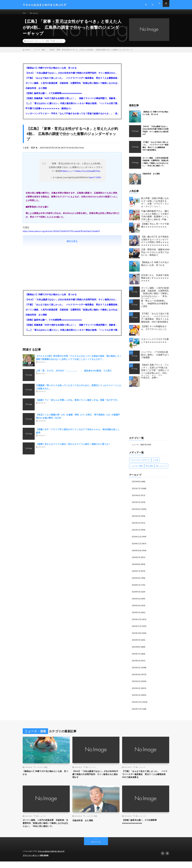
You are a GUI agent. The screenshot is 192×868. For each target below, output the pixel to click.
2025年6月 (136, 498)
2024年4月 (136, 593)
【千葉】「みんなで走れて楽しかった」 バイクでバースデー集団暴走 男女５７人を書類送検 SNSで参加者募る (72, 81)
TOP (25, 13)
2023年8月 (136, 648)
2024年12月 (137, 539)
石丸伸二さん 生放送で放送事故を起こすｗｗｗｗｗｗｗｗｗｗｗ (155, 281)
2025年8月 (136, 485)
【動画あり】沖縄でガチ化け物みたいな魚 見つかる (51, 71)
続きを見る (72, 244)
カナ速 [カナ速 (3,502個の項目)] (156, 463)
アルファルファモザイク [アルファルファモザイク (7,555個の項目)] (140, 463)
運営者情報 (46, 862)
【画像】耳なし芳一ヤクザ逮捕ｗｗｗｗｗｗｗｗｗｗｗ (155, 228)
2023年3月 (136, 682)
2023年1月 (136, 696)
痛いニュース (58, 44)
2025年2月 (136, 525)
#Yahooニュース (68, 174)
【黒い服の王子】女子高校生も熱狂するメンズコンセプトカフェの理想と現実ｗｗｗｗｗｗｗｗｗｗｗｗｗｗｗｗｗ (155, 244)
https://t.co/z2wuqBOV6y (88, 174)
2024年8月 (136, 566)
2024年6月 (136, 580)
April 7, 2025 (95, 180)
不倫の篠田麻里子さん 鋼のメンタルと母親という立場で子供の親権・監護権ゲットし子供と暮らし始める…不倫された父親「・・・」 (155, 219)
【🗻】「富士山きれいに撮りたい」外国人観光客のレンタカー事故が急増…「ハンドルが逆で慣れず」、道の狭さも (72, 106)
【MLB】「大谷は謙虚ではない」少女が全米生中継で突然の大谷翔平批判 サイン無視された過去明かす (72, 76)
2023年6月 (136, 661)
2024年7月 (136, 573)
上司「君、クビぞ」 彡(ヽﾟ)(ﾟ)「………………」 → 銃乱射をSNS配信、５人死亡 (74, 374)
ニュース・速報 (43, 44)
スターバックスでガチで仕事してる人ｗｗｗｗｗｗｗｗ (155, 344)
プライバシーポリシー (32, 862)
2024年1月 (136, 614)
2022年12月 (137, 702)
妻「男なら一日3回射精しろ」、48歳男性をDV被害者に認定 (154, 306)
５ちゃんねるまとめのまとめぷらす (52, 858)
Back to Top (96, 849)
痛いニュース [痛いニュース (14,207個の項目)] (161, 469)
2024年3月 (136, 600)
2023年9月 (136, 641)
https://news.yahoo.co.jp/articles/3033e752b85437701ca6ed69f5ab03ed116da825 (61, 234)
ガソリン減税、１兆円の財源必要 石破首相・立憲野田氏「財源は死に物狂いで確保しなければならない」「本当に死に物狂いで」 (72, 86)
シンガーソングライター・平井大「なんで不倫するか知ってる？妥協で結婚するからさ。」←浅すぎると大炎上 (72, 116)
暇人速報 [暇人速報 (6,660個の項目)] (149, 469)
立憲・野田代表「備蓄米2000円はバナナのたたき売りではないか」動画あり (155, 255)
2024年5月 (136, 587)
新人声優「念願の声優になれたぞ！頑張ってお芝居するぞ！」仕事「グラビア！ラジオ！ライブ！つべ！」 (155, 205)
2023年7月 (136, 655)
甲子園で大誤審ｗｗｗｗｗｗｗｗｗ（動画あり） (49, 111)
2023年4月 (136, 675)
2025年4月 (136, 512)
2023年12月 (137, 621)
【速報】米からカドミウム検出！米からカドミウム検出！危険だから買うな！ (73, 447)
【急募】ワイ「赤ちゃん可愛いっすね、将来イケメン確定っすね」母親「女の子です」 (78, 403)
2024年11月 (137, 546)
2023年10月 (137, 634)
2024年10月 (137, 553)
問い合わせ (35, 13)
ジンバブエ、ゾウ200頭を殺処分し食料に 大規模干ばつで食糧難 (155, 358)
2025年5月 (136, 505)
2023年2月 (136, 689)
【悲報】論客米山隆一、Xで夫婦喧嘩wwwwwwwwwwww (54, 96)
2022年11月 (137, 709)
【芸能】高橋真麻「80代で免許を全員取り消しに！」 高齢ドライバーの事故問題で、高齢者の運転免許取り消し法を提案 (72, 101)
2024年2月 (136, 607)
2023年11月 (137, 627)
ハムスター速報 (42, 767)
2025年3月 (136, 519)
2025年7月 (136, 491)
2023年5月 (136, 668)
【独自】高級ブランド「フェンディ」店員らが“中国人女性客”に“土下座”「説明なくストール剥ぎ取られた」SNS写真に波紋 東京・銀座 (155, 373)
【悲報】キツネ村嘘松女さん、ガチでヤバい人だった (154, 331)
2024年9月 (136, 559)
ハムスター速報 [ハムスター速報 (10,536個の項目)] (137, 469)
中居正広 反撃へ (150, 381)
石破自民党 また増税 (36, 91)
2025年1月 (136, 532)
